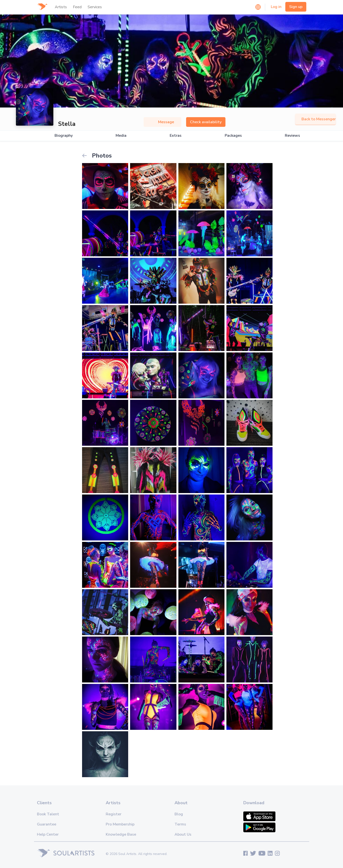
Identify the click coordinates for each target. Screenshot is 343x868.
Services (95, 7)
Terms (180, 824)
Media (121, 136)
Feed (77, 7)
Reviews (292, 136)
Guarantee (47, 824)
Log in (276, 7)
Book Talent (48, 814)
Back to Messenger (315, 119)
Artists (61, 7)
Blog (179, 814)
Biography (64, 136)
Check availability (206, 122)
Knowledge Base (121, 834)
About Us (183, 834)
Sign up (296, 7)
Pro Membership (120, 824)
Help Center (48, 834)
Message (162, 122)
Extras (176, 136)
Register (114, 814)
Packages (233, 136)
